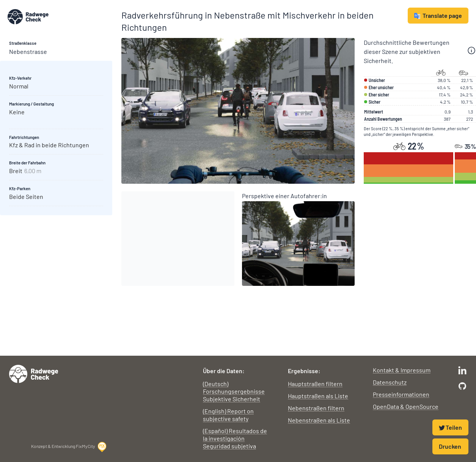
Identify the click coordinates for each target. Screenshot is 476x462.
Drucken (450, 446)
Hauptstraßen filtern (315, 384)
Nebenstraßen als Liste (319, 420)
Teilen (450, 427)
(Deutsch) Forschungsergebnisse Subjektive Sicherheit (234, 391)
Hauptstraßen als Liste (318, 396)
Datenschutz (390, 382)
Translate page (438, 15)
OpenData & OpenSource (406, 406)
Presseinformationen (401, 394)
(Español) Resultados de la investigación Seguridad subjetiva (235, 438)
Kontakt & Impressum (402, 370)
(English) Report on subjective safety (228, 415)
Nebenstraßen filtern (316, 408)
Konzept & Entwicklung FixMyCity (69, 447)
